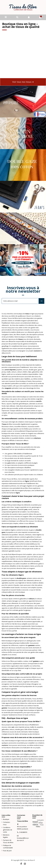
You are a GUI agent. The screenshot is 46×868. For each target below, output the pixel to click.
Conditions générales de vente (8, 830)
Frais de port (7, 851)
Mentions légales (6, 836)
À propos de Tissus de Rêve (8, 841)
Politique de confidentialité (8, 847)
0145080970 (23, 832)
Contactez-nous (7, 823)
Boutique (6, 819)
